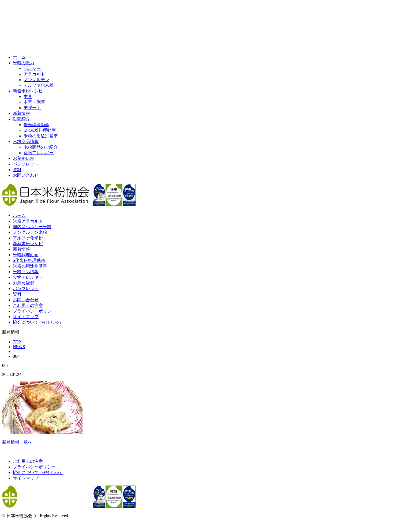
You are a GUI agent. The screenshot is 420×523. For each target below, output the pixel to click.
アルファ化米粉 (39, 85)
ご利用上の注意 (28, 305)
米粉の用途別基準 (41, 136)
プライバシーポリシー (34, 311)
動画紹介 (21, 119)
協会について (38, 322)
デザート (32, 108)
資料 (17, 170)
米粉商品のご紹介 (41, 147)
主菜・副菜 (34, 102)
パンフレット (26, 164)
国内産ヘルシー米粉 (32, 227)
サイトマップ (26, 317)
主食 (28, 97)
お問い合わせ (26, 175)
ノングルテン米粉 (30, 232)
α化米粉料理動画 (40, 130)
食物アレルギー (39, 153)
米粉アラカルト (28, 221)
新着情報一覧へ (17, 442)
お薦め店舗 (24, 158)
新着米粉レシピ (28, 91)
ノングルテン (36, 80)
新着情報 (21, 113)
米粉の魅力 (24, 63)
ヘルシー (32, 68)
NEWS (19, 347)
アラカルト (34, 74)
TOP (17, 342)
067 (16, 356)
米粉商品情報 (26, 142)
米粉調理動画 (36, 125)
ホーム (19, 57)
